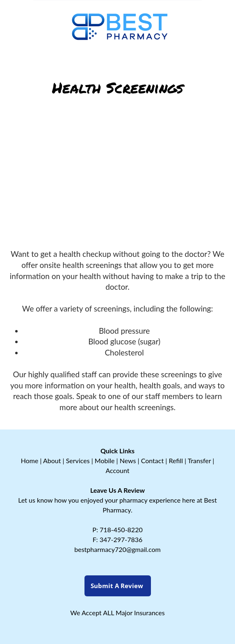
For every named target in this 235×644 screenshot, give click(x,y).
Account (117, 470)
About (52, 460)
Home (30, 460)
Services (78, 460)
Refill (176, 460)
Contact (152, 460)
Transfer (199, 460)
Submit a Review (118, 586)
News (128, 460)
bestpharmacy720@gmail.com (118, 549)
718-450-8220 (121, 530)
